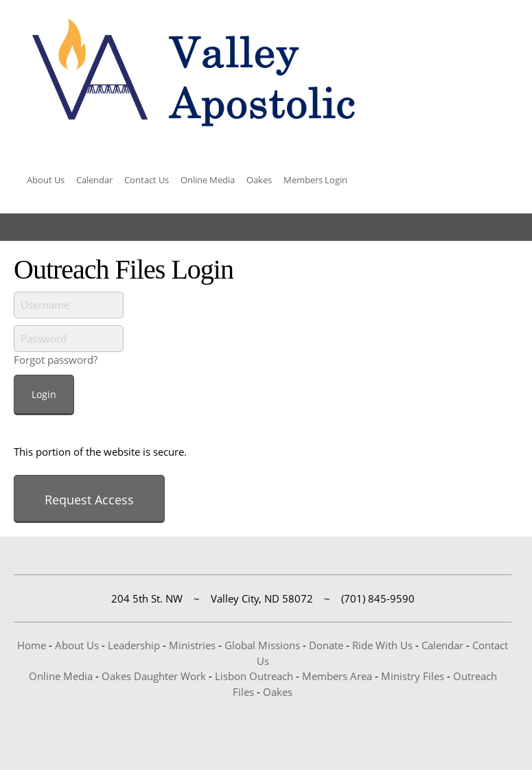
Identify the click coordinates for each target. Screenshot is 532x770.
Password (44, 338)
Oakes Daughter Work (154, 676)
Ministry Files (413, 676)
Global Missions (262, 645)
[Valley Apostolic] (192, 73)
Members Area (337, 676)
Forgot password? (56, 360)
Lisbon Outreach (254, 676)
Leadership (134, 645)
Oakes (278, 692)
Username (45, 305)
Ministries (192, 645)
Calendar (442, 645)
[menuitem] (46, 182)
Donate (326, 645)
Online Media (61, 676)
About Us (77, 645)
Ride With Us (382, 645)
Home (32, 645)
